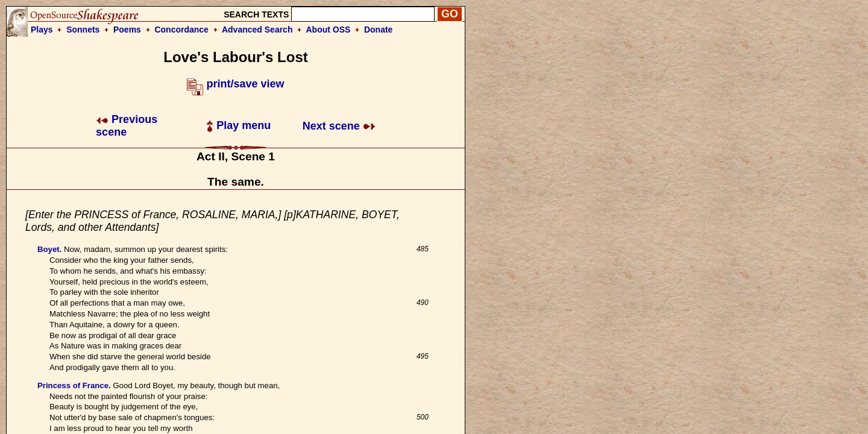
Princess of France (73, 385)
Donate (378, 30)
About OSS (329, 30)
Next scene (339, 126)
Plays (42, 30)
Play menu (238, 125)
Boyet (49, 249)
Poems (127, 30)
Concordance (181, 30)
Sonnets (83, 30)
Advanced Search (257, 30)
